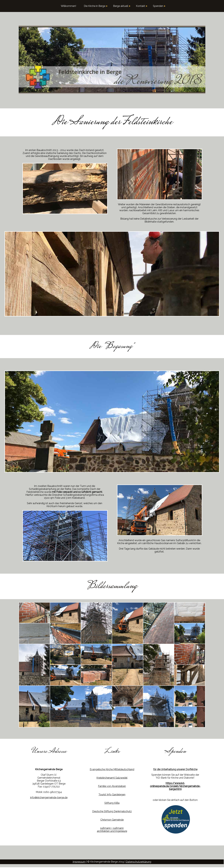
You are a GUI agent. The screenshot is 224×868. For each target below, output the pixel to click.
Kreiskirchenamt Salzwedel (112, 778)
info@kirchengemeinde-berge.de (49, 797)
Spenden (159, 6)
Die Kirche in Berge (96, 6)
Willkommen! (68, 6)
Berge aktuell (122, 6)
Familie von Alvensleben (112, 786)
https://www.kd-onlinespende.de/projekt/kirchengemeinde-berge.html (175, 786)
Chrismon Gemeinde (112, 820)
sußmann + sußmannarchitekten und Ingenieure (112, 830)
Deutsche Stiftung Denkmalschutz (112, 811)
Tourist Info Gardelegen (112, 795)
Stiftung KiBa (112, 803)
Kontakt (142, 6)
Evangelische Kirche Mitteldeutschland (112, 769)
